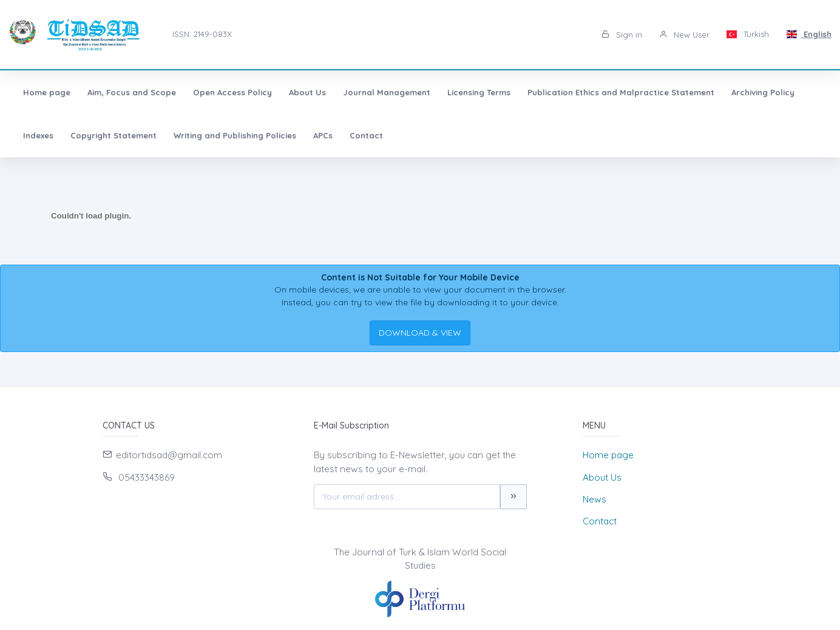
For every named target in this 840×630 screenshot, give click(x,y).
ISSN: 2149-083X (202, 34)
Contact (366, 135)
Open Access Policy (232, 92)
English (809, 34)
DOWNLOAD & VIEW (420, 333)
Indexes (38, 135)
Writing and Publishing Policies (235, 135)
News (594, 499)
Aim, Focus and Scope (132, 92)
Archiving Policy (763, 92)
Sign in (622, 35)
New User (684, 35)
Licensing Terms (479, 92)
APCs (323, 135)
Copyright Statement (113, 135)
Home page (47, 92)
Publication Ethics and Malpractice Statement (621, 92)
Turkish (748, 34)
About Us (307, 92)
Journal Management (387, 92)
